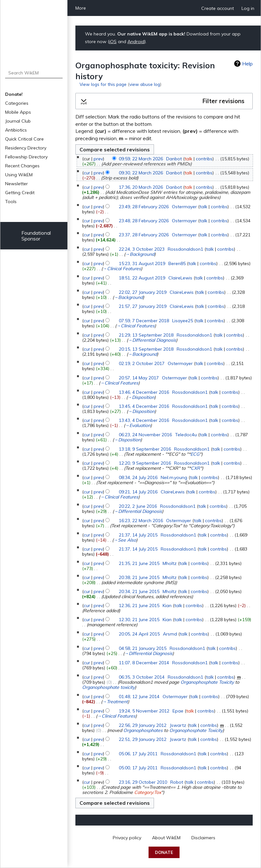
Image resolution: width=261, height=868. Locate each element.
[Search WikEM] (34, 73)
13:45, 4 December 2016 (144, 406)
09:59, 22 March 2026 (141, 159)
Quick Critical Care (24, 139)
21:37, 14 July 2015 (138, 535)
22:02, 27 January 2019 (143, 292)
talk (188, 159)
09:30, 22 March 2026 (141, 173)
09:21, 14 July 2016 (138, 492)
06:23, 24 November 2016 (145, 435)
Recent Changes (22, 166)
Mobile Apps (18, 112)
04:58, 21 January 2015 (143, 648)
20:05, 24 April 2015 (139, 634)
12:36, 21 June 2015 (139, 605)
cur (87, 173)
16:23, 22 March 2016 (141, 521)
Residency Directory (26, 148)
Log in (248, 8)
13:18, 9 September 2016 (145, 449)
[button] (164, 101)
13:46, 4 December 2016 (144, 392)
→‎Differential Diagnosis (152, 340)
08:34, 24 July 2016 (138, 477)
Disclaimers (203, 838)
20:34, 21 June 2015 (139, 591)
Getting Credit (20, 193)
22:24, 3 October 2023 (142, 249)
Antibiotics (16, 130)
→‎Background (140, 254)
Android (136, 42)
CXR (195, 468)
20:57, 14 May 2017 (139, 378)
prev (98, 159)
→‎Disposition (141, 397)
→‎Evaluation (138, 425)
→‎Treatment (115, 702)
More (81, 8)
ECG (195, 454)
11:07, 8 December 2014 (144, 663)
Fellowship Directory (26, 157)
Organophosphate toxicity (108, 687)
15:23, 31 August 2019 (142, 263)
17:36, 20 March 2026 (141, 187)
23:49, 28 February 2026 (144, 207)
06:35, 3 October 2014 (142, 677)
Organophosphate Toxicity (207, 682)
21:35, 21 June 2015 (139, 563)
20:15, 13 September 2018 (146, 349)
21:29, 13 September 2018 (146, 335)
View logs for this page (103, 84)
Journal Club (18, 121)
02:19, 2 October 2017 (142, 363)
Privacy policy (127, 838)
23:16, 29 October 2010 (143, 782)
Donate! (14, 94)
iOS (113, 42)
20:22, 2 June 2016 (138, 506)
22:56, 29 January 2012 (143, 725)
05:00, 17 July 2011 (138, 768)
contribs (204, 159)
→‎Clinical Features (122, 269)
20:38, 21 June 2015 (139, 577)
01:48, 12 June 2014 (139, 697)
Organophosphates (143, 730)
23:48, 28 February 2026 (144, 221)
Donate (164, 852)
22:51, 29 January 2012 (143, 739)
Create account (218, 8)
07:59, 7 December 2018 (144, 321)
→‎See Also (125, 540)
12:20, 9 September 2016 (145, 463)
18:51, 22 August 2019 (142, 278)
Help (247, 64)
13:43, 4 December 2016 (144, 420)
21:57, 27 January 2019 (143, 306)
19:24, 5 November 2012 (144, 711)
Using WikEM (19, 175)
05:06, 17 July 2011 (138, 754)
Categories (17, 103)
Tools (11, 202)
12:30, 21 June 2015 (139, 620)
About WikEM (166, 838)
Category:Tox (148, 792)
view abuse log (145, 84)
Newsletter (16, 184)
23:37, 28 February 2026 (144, 235)
